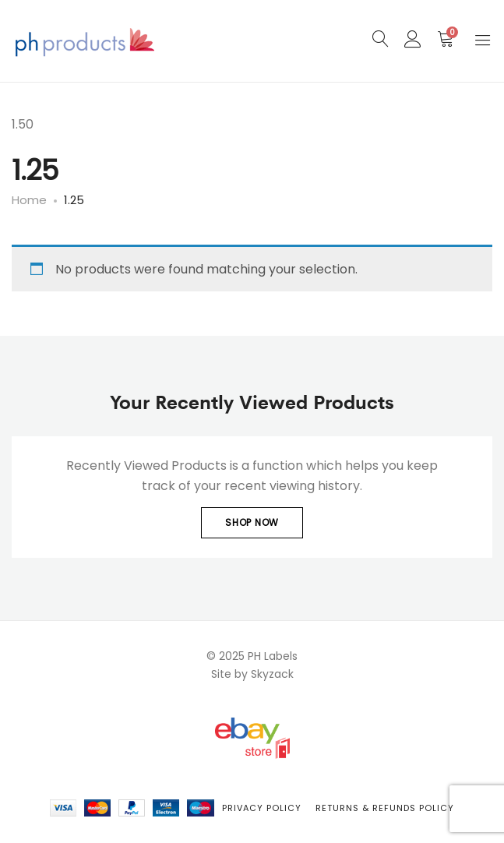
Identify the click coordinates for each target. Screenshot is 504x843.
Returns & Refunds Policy (385, 808)
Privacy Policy (262, 808)
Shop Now (252, 522)
